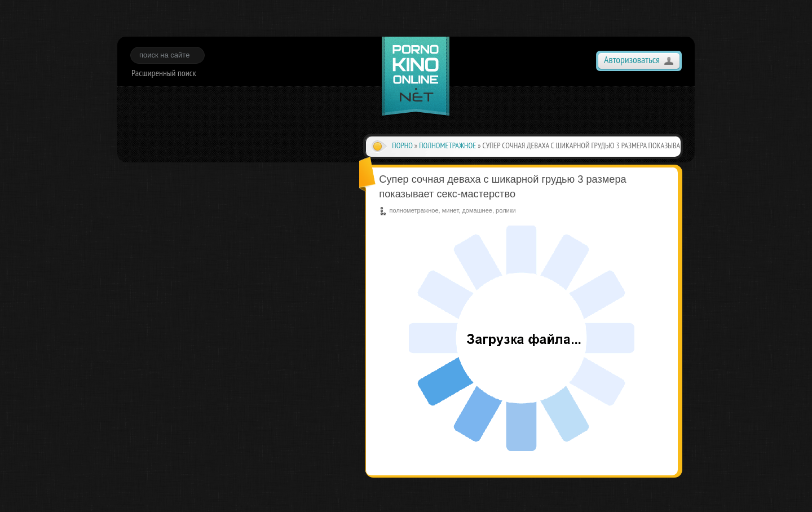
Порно (402, 145)
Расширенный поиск (164, 73)
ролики (506, 210)
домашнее (477, 210)
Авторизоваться (632, 59)
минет (450, 210)
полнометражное (447, 145)
